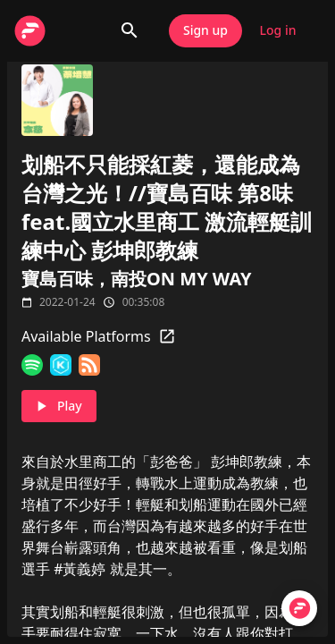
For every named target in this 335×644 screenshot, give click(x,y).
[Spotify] (32, 365)
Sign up (205, 31)
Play (59, 407)
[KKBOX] (61, 365)
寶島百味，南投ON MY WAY (137, 279)
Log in (278, 31)
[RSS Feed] (89, 365)
